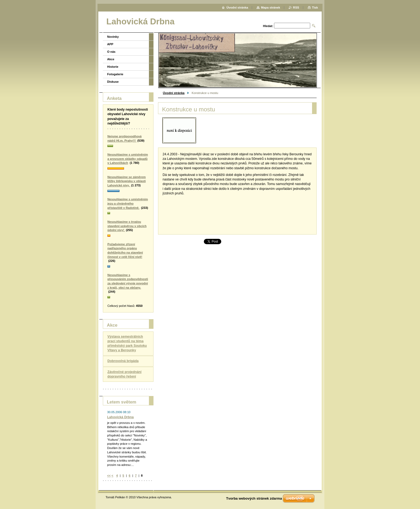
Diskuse (113, 82)
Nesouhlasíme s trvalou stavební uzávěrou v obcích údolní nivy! (127, 226)
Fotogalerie (115, 74)
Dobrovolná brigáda (123, 361)
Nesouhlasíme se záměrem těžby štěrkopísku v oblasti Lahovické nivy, (127, 181)
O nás (111, 52)
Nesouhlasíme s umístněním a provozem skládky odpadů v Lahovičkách (128, 159)
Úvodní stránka (174, 93)
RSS (296, 7)
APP (110, 44)
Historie (113, 67)
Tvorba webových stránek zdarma (254, 498)
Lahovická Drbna (120, 417)
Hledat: (268, 26)
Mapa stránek (271, 7)
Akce (111, 59)
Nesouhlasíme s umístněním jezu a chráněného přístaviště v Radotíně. (128, 203)
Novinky (113, 37)
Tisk (315, 7)
